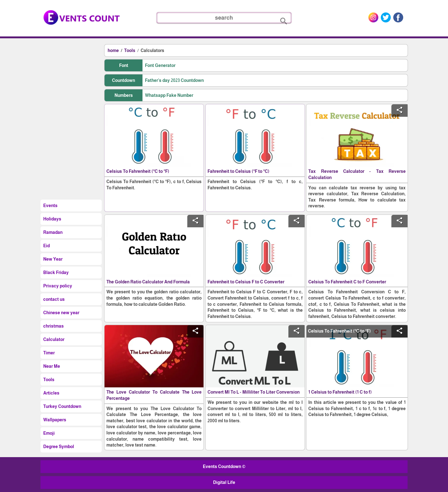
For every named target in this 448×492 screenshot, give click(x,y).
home (113, 50)
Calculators (152, 50)
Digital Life (224, 482)
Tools (130, 50)
